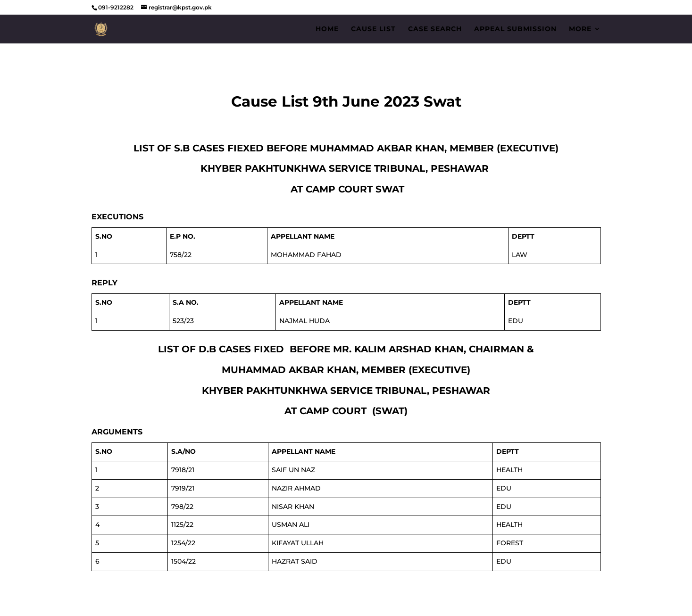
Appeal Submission (515, 29)
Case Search (435, 29)
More (580, 29)
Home (327, 29)
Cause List (373, 29)
